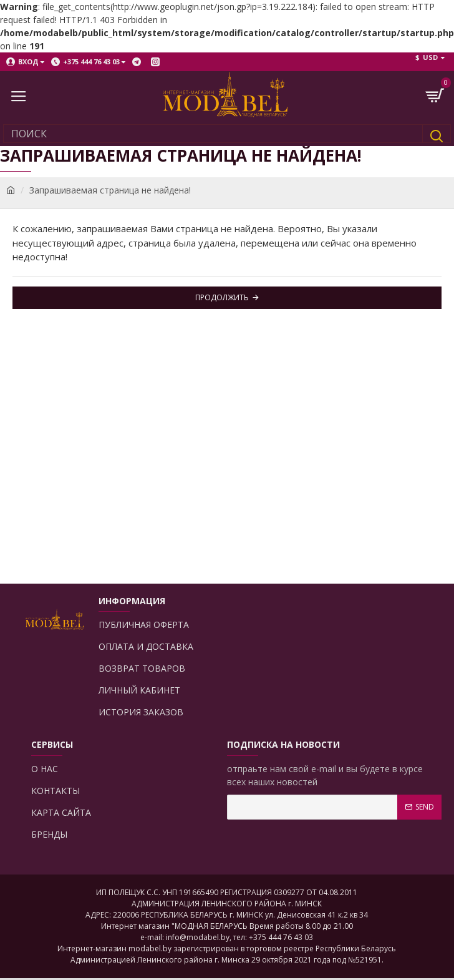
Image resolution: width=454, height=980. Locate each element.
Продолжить (222, 297)
